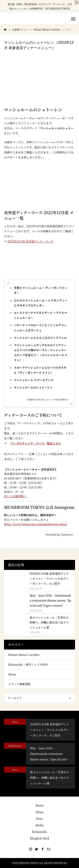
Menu (12, 674)
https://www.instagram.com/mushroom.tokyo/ (36, 524)
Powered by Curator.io (59, 535)
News (39, 819)
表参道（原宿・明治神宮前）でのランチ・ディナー (35, 4)
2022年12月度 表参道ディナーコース (30, 241)
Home (39, 805)
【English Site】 (39, 838)
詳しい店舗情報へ (15, 496)
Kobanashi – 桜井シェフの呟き (28, 664)
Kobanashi (39, 832)
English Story (15, 746)
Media (39, 825)
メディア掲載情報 (19, 684)
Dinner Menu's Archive (24, 655)
